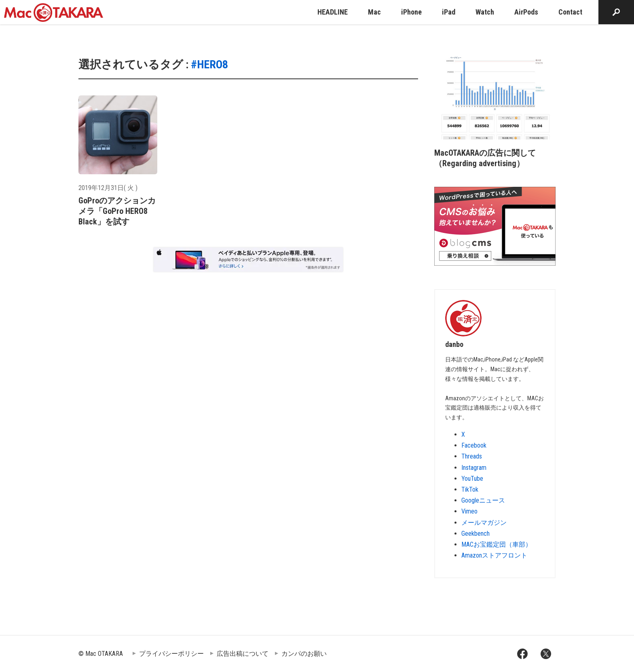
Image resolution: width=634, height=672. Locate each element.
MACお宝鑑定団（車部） (497, 544)
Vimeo (469, 511)
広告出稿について (243, 654)
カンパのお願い (304, 654)
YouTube (472, 479)
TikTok (470, 489)
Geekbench (475, 534)
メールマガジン (484, 523)
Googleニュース (483, 500)
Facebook (474, 445)
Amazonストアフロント (494, 555)
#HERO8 (209, 64)
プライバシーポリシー (171, 654)
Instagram (474, 468)
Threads (472, 456)
